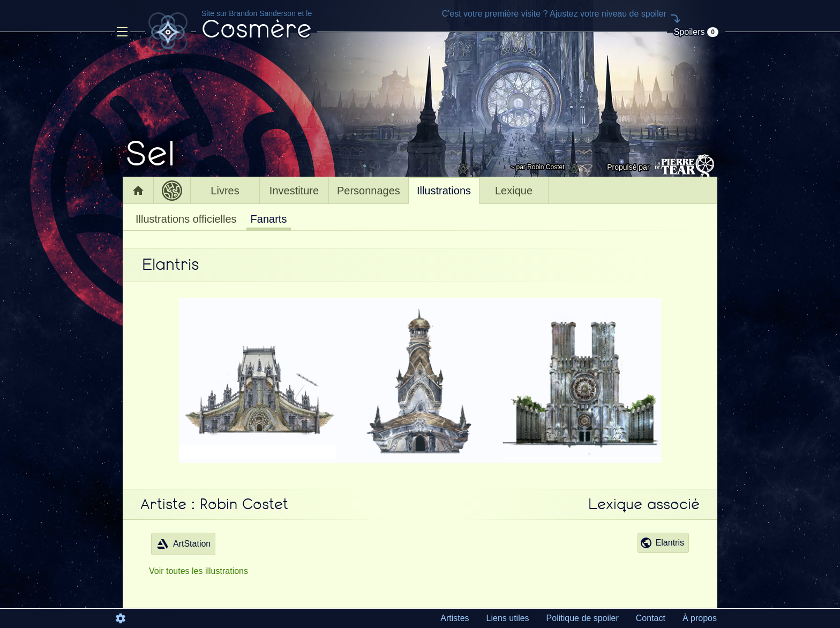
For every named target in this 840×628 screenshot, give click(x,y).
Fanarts (269, 219)
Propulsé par (662, 167)
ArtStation (183, 544)
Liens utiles (508, 618)
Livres (225, 191)
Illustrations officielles (186, 219)
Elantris (662, 543)
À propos (700, 618)
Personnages (369, 191)
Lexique (514, 191)
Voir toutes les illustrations (198, 571)
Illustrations (444, 191)
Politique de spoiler (583, 618)
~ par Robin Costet (537, 167)
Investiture (294, 191)
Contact (651, 618)
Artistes (455, 618)
